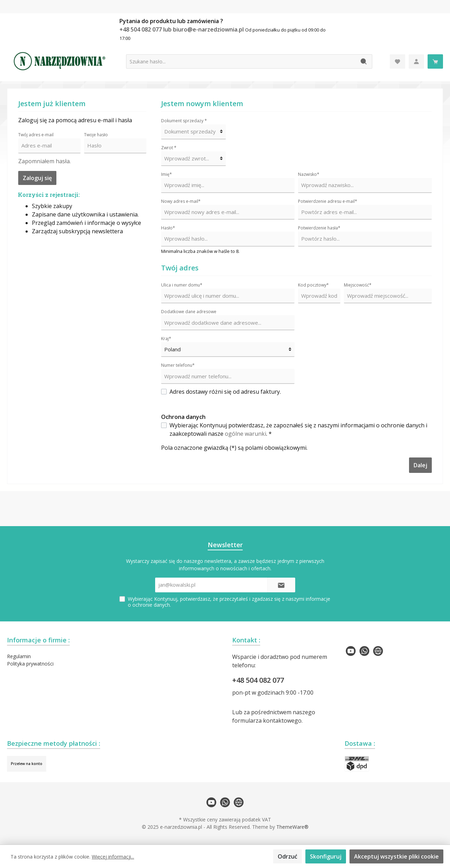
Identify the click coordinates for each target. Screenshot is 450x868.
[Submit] (281, 585)
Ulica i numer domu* (182, 285)
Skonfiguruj (326, 856)
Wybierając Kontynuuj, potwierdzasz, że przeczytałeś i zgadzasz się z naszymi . (229, 602)
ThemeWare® (292, 827)
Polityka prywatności (30, 664)
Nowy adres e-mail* (181, 201)
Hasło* (168, 228)
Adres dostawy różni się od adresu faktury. (225, 392)
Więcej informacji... (113, 857)
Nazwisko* (309, 174)
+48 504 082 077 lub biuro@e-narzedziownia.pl (182, 29)
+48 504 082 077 (258, 680)
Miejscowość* (358, 285)
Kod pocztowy (313, 285)
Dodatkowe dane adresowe (189, 312)
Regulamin (19, 656)
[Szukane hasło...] (241, 61)
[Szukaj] (364, 61)
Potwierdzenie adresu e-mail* (328, 201)
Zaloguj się (37, 178)
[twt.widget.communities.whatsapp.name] (364, 651)
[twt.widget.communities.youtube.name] (351, 651)
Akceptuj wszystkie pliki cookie (396, 856)
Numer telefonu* (178, 365)
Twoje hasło (96, 135)
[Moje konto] (416, 61)
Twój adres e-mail (36, 135)
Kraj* (166, 339)
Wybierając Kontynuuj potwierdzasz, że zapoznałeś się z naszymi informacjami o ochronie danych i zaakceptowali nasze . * (298, 429)
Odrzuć (288, 856)
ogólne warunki (245, 434)
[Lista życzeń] (397, 61)
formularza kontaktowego (267, 721)
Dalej (420, 465)
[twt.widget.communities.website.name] (378, 651)
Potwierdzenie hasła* (319, 228)
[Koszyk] (435, 61)
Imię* (167, 174)
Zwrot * (169, 148)
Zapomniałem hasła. (44, 161)
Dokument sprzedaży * (184, 121)
